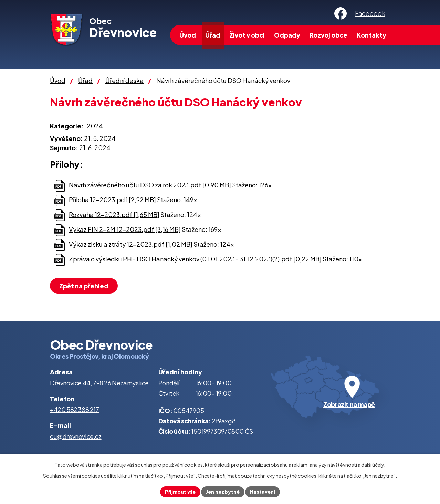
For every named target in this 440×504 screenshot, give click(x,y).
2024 (95, 126)
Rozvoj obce (328, 35)
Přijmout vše (180, 492)
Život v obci (247, 35)
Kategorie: (67, 126)
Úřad (213, 35)
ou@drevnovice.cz (76, 436)
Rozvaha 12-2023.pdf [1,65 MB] (114, 214)
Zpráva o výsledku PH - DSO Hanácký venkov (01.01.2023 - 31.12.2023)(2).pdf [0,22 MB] (195, 259)
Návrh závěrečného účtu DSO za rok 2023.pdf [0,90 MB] (150, 185)
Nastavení (263, 492)
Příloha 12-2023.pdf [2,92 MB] (112, 200)
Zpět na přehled (84, 286)
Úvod (188, 35)
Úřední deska (124, 80)
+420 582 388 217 (75, 409)
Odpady (287, 35)
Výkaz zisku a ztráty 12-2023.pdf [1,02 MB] (131, 244)
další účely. (373, 465)
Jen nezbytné (223, 492)
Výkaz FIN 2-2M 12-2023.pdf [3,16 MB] (125, 229)
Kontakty (371, 35)
